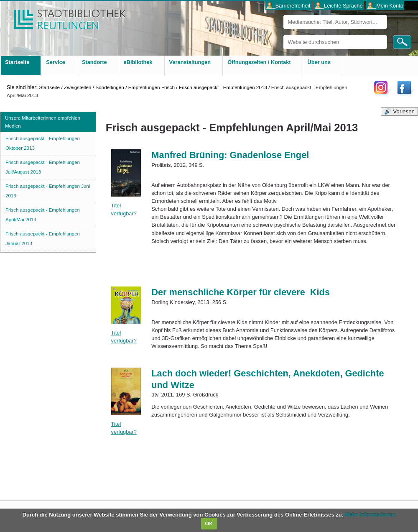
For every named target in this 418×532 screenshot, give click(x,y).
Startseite (49, 87)
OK (209, 523)
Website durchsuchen (283, 35)
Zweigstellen (78, 87)
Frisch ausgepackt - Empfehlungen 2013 (223, 87)
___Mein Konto (385, 6)
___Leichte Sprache (339, 6)
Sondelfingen (110, 87)
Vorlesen (404, 111)
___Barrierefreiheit (288, 6)
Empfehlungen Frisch (152, 87)
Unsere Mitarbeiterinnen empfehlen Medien (43, 122)
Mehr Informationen (370, 515)
